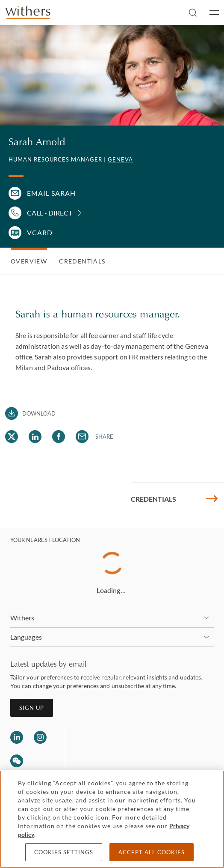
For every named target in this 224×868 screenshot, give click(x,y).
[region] (112, 819)
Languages (26, 637)
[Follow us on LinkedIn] (17, 737)
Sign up (32, 708)
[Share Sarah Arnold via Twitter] (12, 437)
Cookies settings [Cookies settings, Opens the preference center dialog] (64, 852)
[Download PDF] (31, 413)
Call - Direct (50, 213)
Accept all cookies (152, 852)
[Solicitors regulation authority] (114, 750)
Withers (22, 618)
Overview (29, 261)
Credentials (82, 261)
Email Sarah (51, 193)
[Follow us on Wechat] (17, 762)
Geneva (120, 159)
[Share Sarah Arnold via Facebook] (59, 437)
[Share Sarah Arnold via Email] (82, 437)
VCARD (40, 232)
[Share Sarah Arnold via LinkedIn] (35, 437)
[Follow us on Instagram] (40, 737)
